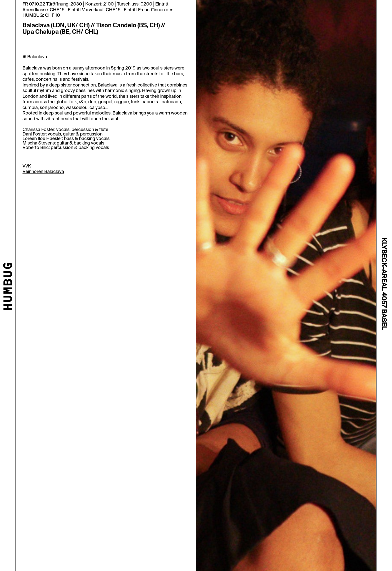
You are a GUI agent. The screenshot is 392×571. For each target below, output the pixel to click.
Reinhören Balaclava (43, 171)
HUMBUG (9, 287)
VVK (27, 166)
